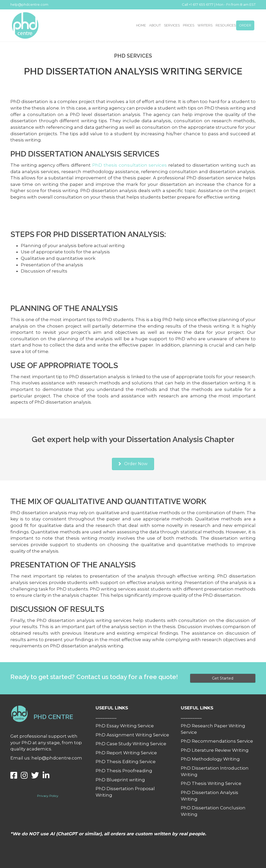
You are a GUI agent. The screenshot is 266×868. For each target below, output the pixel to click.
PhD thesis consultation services (129, 165)
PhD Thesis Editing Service (126, 762)
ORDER (245, 25)
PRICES (189, 25)
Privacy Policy (48, 796)
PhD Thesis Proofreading (124, 771)
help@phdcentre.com (29, 4)
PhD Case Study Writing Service (131, 744)
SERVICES (172, 25)
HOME (141, 25)
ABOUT (155, 25)
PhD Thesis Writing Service (211, 783)
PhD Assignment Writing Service (132, 735)
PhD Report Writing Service (126, 753)
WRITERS (205, 25)
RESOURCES (226, 25)
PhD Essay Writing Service (125, 726)
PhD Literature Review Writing (215, 750)
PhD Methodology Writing (210, 759)
